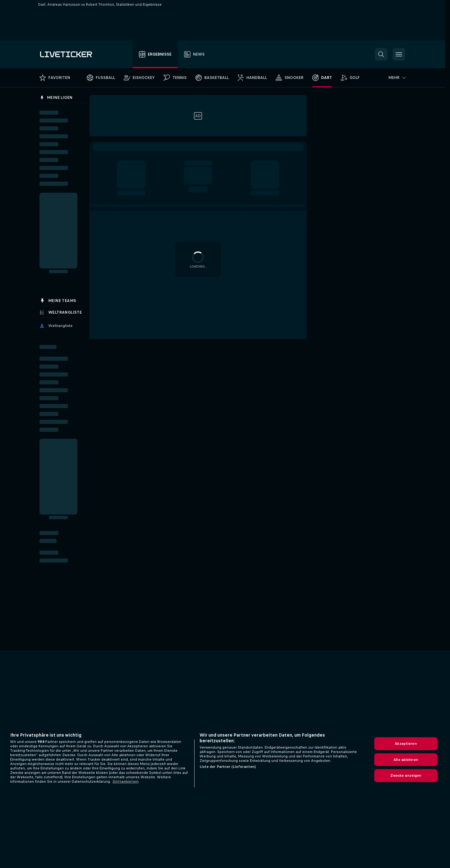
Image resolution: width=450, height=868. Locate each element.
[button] (381, 54)
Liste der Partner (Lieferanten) (228, 767)
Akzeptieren (406, 744)
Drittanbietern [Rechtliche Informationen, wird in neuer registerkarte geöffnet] (126, 781)
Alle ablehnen (406, 760)
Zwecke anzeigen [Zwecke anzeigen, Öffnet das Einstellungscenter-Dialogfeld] (406, 775)
